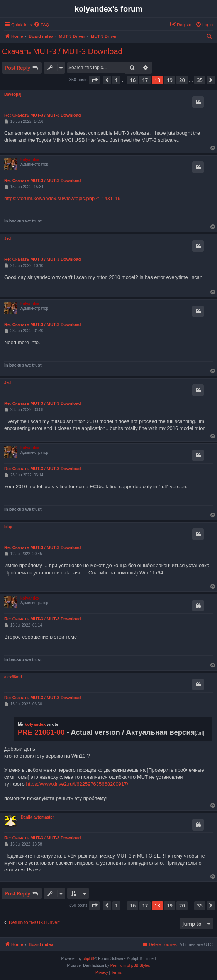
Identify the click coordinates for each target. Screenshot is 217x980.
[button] (94, 80)
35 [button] (200, 80)
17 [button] (145, 80)
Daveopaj (13, 94)
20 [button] (182, 80)
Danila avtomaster (37, 817)
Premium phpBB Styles (130, 966)
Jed (8, 239)
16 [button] (133, 80)
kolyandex (30, 160)
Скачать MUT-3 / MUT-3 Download (62, 51)
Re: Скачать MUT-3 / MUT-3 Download (43, 115)
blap (8, 527)
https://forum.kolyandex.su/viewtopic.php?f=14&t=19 (62, 198)
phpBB (88, 959)
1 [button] (116, 80)
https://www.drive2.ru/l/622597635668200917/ (77, 784)
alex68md (13, 677)
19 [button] (170, 80)
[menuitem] (41, 25)
